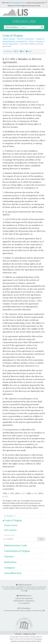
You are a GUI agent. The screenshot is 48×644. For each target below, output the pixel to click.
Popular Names (11, 525)
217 (24, 493)
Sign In (39, 641)
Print (17, 51)
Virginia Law (24, 21)
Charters (9, 556)
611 (6, 496)
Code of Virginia (12, 27)
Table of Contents (9, 39)
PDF (23, 51)
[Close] (46, 2)
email (29, 51)
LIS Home (18, 634)
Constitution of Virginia (17, 551)
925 (36, 493)
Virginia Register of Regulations (24, 601)
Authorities (10, 562)
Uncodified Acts (13, 573)
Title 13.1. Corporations (25, 39)
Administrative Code (15, 545)
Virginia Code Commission (24, 598)
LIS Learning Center (17, 3)
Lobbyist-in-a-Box (29, 634)
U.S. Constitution (24, 603)
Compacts (10, 568)
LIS (17, 12)
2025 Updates (10, 530)
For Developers (24, 608)
